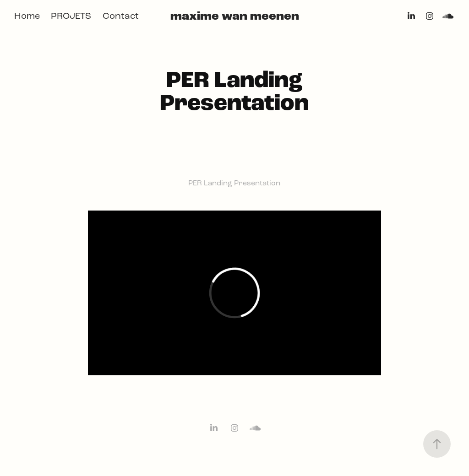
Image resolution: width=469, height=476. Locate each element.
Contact (121, 16)
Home (27, 16)
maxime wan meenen (235, 16)
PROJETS (71, 16)
